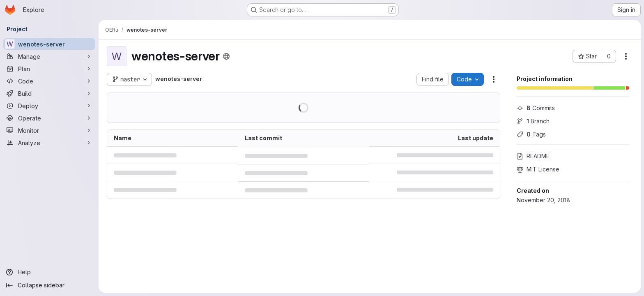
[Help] (49, 272)
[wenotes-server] (49, 44)
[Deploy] (49, 106)
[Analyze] (49, 143)
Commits (536, 108)
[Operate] (49, 118)
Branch (533, 121)
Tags (531, 134)
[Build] (49, 93)
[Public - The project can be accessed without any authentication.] (226, 56)
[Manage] (49, 56)
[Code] (49, 81)
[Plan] (49, 69)
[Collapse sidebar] (49, 285)
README (533, 156)
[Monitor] (49, 130)
